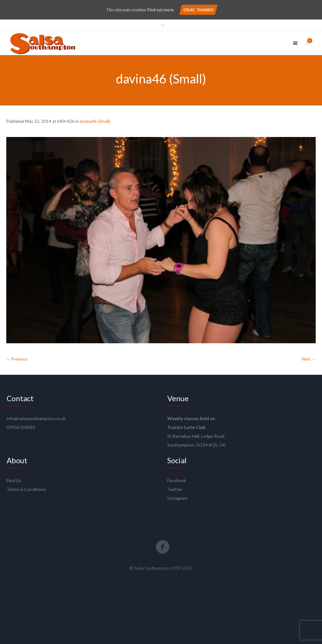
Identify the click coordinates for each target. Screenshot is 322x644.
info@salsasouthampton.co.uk (36, 418)
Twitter (175, 489)
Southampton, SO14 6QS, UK (196, 445)
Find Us (14, 480)
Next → (309, 359)
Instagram (177, 498)
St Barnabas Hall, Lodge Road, (196, 436)
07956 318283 (21, 427)
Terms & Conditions (26, 489)
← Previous (17, 359)
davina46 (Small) (95, 121)
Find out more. (161, 10)
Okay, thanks (198, 10)
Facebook (177, 480)
